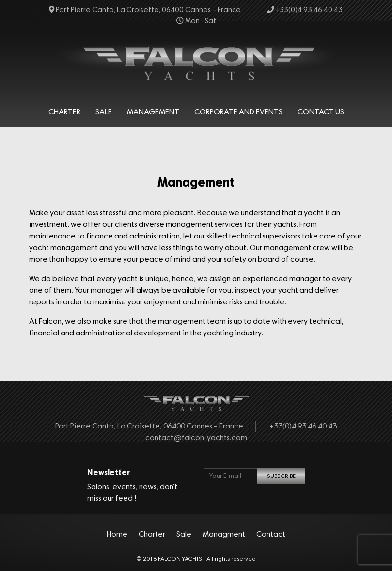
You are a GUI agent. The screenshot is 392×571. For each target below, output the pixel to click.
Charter (64, 112)
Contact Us (321, 112)
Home (117, 535)
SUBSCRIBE (281, 476)
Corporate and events (238, 112)
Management (153, 112)
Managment (224, 535)
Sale (104, 112)
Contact (271, 535)
